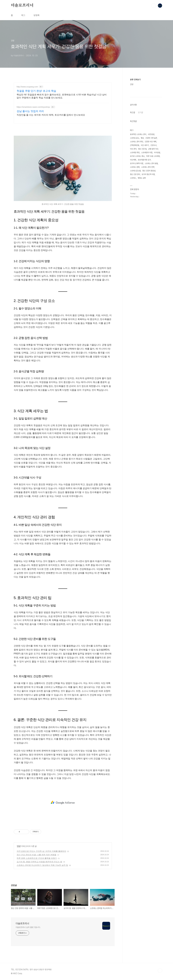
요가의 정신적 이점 (148, 174)
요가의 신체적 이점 (137, 163)
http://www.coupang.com (27, 87)
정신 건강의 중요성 (149, 171)
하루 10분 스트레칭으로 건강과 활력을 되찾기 (37, 858)
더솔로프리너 (22, 5)
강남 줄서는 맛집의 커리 (30, 111)
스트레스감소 (135, 138)
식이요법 (157, 153)
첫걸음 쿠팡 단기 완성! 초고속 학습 (36, 91)
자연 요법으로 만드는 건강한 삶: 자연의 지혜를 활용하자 (41, 851)
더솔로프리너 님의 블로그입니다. (28, 927)
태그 (23, 15)
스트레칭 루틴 (135, 153)
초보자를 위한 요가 (144, 160)
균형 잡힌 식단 (153, 149)
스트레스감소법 (135, 171)
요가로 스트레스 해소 (137, 156)
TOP (160, 971)
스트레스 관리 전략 (148, 167)
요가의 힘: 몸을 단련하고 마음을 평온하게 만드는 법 (39, 862)
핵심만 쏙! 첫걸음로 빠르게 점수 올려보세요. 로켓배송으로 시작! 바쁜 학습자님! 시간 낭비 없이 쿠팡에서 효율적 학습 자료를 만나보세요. (62, 96)
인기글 (141, 112)
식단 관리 (133, 149)
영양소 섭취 (142, 178)
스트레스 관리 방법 (151, 163)
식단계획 (133, 160)
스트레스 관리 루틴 (137, 142)
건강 (19, 846)
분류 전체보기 (135, 80)
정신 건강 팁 (142, 149)
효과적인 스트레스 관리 (138, 134)
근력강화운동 (135, 145)
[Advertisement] (63, 803)
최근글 (133, 112)
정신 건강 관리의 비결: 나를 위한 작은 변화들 (36, 855)
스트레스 (133, 178)
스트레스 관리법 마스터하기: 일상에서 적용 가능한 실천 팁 (42, 865)
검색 (154, 6)
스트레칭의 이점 (147, 153)
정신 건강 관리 (135, 174)
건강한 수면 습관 (151, 138)
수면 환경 (151, 134)
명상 (142, 138)
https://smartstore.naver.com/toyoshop (33, 107)
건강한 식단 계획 (151, 142)
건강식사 (154, 145)
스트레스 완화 (135, 167)
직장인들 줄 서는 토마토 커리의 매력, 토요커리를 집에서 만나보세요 (51, 115)
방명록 (37, 15)
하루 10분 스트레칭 (153, 156)
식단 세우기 (145, 145)
